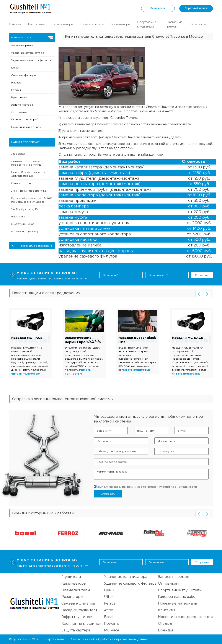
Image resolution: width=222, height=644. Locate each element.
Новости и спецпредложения (185, 617)
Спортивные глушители (180, 590)
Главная (15, 24)
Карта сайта (55, 639)
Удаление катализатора (28, 53)
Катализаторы (62, 24)
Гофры (16, 90)
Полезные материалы (26, 127)
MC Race (112, 630)
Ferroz (110, 603)
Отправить (202, 275)
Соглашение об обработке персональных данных (110, 639)
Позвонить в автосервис (32, 246)
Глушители (36, 24)
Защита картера (22, 105)
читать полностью (25, 374)
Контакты (199, 24)
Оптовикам (19, 112)
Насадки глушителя (80, 610)
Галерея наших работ (26, 119)
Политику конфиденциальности (172, 487)
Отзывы (165, 624)
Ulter (109, 597)
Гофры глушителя (77, 617)
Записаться (158, 8)
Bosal (109, 617)
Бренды (166, 630)
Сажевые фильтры (24, 75)
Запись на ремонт (23, 45)
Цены (15, 68)
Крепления (19, 97)
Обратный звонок (196, 8)
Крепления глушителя (82, 624)
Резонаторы (121, 24)
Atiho (109, 610)
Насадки (17, 82)
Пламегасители (92, 24)
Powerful (112, 624)
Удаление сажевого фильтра (31, 60)
